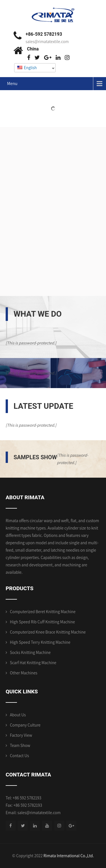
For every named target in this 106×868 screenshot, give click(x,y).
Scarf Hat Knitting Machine (33, 663)
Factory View (21, 735)
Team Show (20, 745)
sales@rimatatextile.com (47, 42)
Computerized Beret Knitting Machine (43, 612)
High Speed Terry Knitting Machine (40, 642)
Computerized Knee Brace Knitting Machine (48, 632)
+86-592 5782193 (44, 34)
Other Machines (24, 673)
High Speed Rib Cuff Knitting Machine (42, 622)
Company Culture (25, 725)
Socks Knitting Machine (30, 652)
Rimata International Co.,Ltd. (69, 856)
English (27, 68)
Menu (12, 83)
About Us (18, 715)
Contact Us (19, 756)
